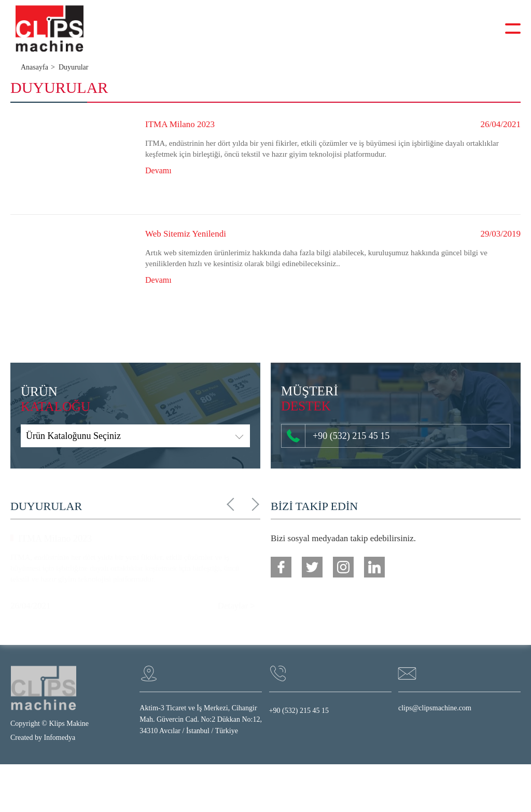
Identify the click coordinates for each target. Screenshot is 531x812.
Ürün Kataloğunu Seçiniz (73, 436)
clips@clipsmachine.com (435, 708)
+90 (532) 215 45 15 (338, 436)
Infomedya (60, 738)
